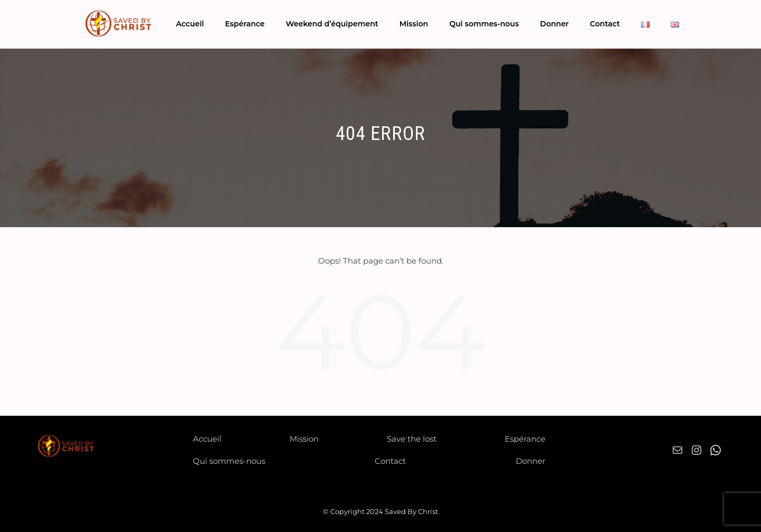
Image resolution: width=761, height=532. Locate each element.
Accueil (190, 24)
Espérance (245, 24)
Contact (605, 24)
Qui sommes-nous (484, 24)
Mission (414, 24)
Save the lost (412, 439)
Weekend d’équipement (332, 24)
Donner (554, 24)
